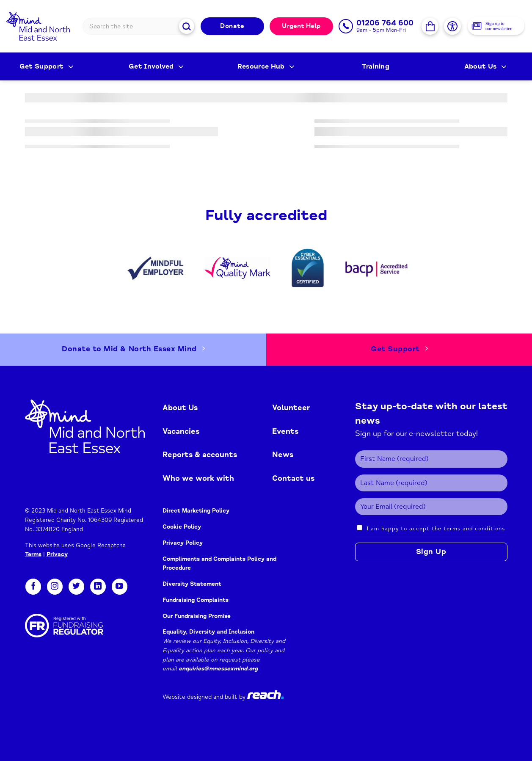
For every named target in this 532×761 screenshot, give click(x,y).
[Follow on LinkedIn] (98, 587)
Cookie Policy (182, 527)
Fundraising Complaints (196, 600)
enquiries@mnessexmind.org (218, 669)
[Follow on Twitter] (76, 587)
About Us (485, 66)
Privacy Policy (183, 543)
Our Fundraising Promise (197, 616)
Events (285, 431)
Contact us (293, 478)
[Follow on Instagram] (55, 587)
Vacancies (181, 431)
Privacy (57, 554)
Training (376, 66)
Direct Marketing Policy (196, 511)
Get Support (47, 66)
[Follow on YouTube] (120, 587)
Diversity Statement (192, 584)
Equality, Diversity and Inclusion (208, 632)
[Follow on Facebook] (33, 587)
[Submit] (187, 26)
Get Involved (156, 66)
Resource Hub (266, 66)
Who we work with (198, 478)
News (283, 455)
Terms (33, 554)
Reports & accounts (200, 455)
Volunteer (291, 408)
